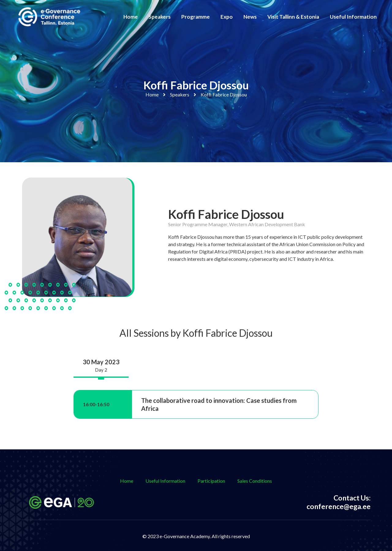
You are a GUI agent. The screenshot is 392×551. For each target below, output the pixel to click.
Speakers (160, 17)
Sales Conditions (255, 481)
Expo (227, 17)
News (250, 17)
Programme (196, 17)
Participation (211, 481)
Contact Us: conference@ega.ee (339, 502)
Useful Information (353, 17)
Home (131, 17)
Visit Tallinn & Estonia (293, 17)
